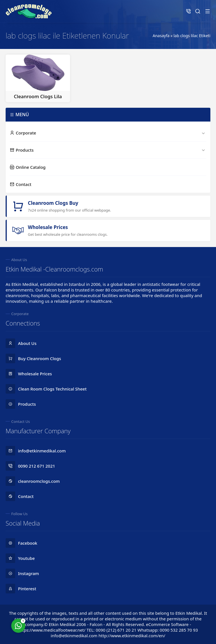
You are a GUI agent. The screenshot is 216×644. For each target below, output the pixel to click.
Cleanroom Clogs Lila (38, 96)
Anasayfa (161, 36)
